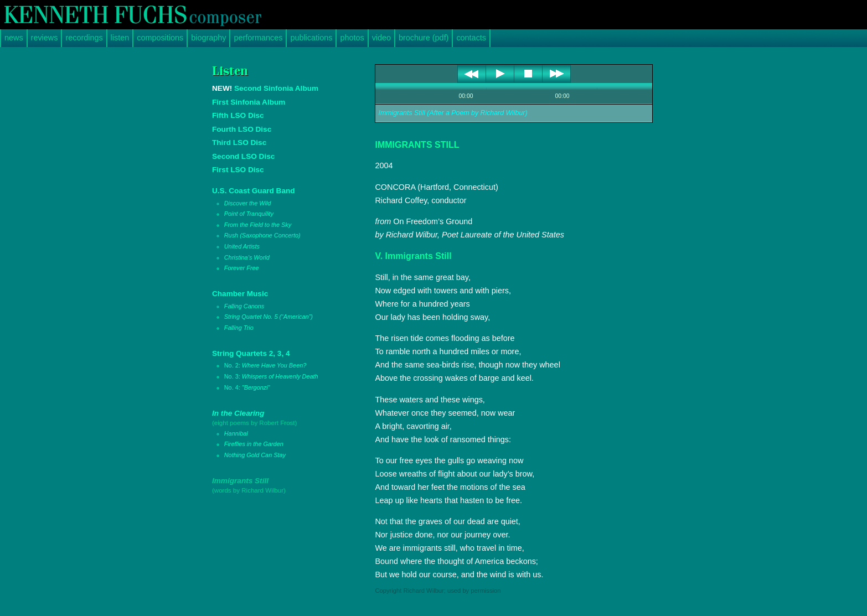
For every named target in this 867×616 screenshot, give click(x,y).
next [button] (557, 74)
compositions (160, 38)
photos (352, 38)
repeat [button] (506, 97)
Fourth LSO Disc (242, 129)
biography (208, 38)
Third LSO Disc (239, 143)
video (381, 38)
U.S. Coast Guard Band (280, 230)
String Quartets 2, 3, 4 (280, 371)
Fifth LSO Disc (238, 115)
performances (258, 38)
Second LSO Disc (243, 156)
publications (311, 38)
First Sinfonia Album (249, 102)
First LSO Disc (238, 170)
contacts (471, 38)
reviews (45, 38)
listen (120, 38)
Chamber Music (280, 311)
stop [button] (528, 74)
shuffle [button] (520, 97)
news (14, 38)
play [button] (500, 74)
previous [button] (472, 74)
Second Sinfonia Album (265, 88)
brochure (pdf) (424, 38)
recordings (84, 38)
